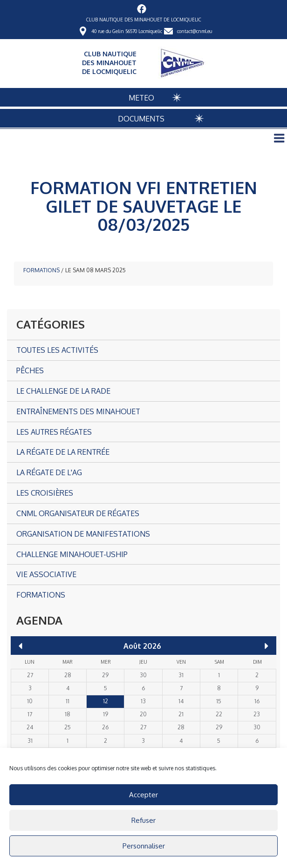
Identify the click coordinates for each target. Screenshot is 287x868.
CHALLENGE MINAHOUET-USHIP (72, 554)
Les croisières (45, 493)
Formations (41, 270)
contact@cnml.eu (195, 31)
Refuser (143, 820)
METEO (141, 98)
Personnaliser (144, 846)
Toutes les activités (57, 350)
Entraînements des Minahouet (78, 411)
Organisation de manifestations (83, 534)
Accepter (143, 795)
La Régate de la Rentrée (63, 452)
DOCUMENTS (141, 119)
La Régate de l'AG (49, 472)
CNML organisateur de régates (78, 513)
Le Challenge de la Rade (63, 391)
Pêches (30, 370)
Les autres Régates (54, 432)
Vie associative (46, 574)
